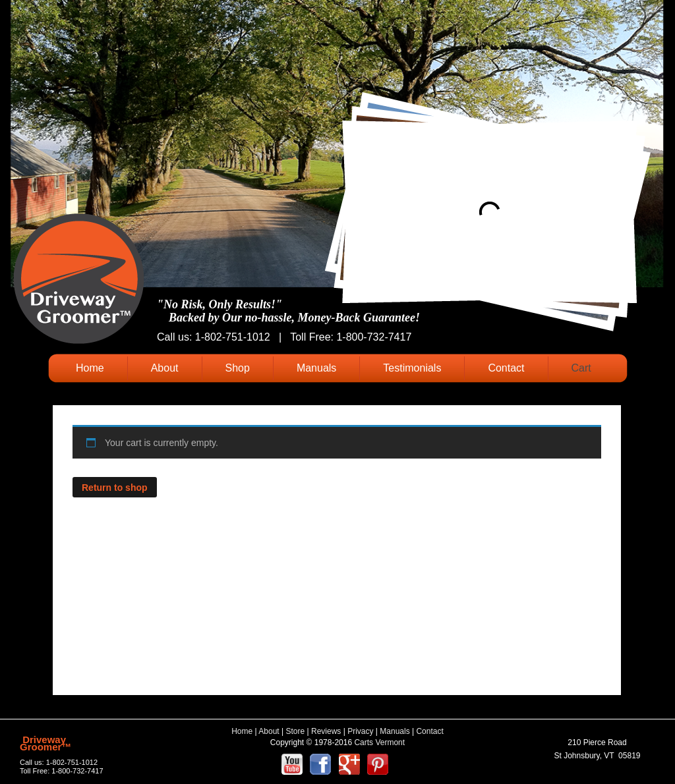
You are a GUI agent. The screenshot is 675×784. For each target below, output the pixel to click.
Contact (506, 368)
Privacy (360, 731)
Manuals (316, 368)
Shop (238, 368)
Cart (581, 368)
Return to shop (115, 488)
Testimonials (412, 368)
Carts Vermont (379, 742)
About (165, 368)
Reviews (326, 731)
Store (296, 731)
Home (90, 368)
